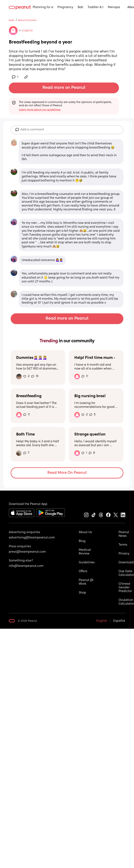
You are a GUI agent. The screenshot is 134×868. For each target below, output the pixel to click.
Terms (123, 545)
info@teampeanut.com (26, 566)
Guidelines (87, 563)
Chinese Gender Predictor (125, 588)
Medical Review (85, 552)
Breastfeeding (27, 20)
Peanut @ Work (86, 582)
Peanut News (124, 534)
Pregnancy (65, 7)
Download (126, 563)
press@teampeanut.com (27, 552)
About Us (85, 532)
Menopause (114, 7)
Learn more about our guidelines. (40, 110)
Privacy (124, 554)
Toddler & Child (96, 7)
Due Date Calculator (126, 573)
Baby (80, 7)
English (102, 621)
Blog (82, 541)
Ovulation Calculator (126, 602)
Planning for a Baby (43, 7)
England (27, 31)
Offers (83, 571)
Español (119, 621)
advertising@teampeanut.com (32, 538)
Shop (82, 593)
